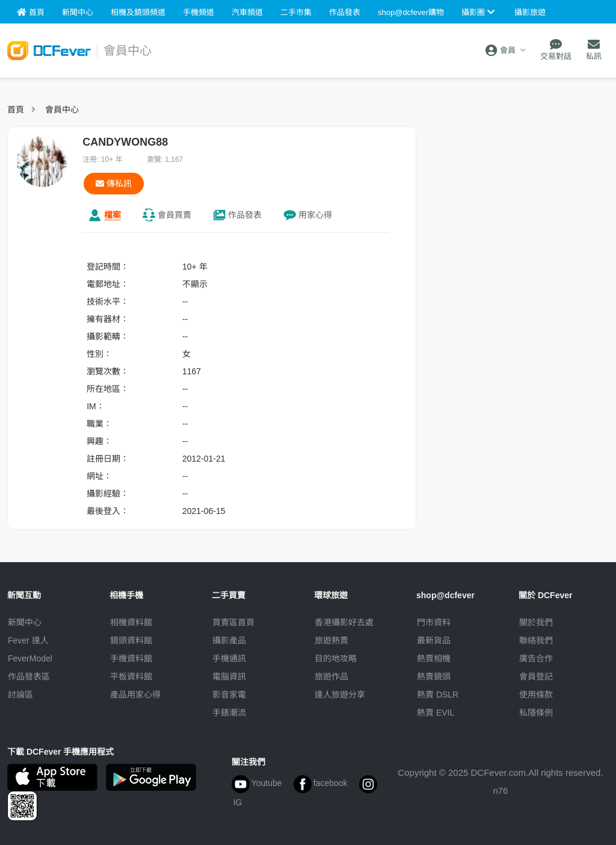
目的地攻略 (336, 658)
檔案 (112, 215)
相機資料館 (131, 622)
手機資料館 (131, 658)
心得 (315, 215)
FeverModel (30, 658)
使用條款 (536, 695)
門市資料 (434, 622)
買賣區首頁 (233, 622)
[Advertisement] (519, 202)
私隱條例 (536, 713)
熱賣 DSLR (438, 695)
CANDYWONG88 (125, 142)
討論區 (20, 695)
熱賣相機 (434, 658)
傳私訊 (114, 184)
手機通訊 (229, 658)
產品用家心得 (135, 695)
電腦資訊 (229, 676)
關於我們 (536, 622)
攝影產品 (229, 640)
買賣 (174, 215)
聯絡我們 (536, 640)
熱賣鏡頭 (434, 676)
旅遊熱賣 (331, 640)
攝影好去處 (344, 622)
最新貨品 (434, 640)
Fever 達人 (28, 640)
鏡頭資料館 (131, 640)
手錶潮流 (229, 713)
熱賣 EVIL (436, 713)
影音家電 (229, 695)
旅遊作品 (331, 676)
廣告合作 (536, 658)
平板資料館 (131, 676)
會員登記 (536, 676)
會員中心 (62, 110)
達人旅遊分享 (340, 695)
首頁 (16, 110)
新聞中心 (25, 622)
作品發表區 (29, 676)
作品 (245, 215)
